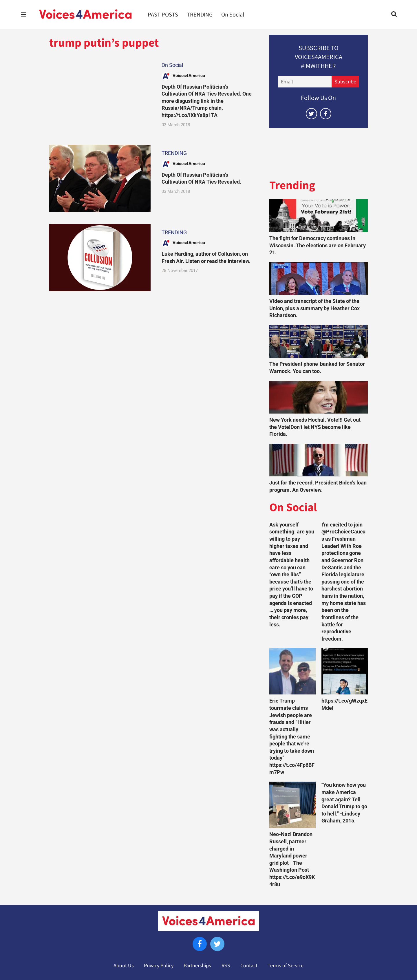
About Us (124, 966)
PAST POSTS (163, 14)
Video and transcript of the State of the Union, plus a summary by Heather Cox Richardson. (314, 308)
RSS (226, 966)
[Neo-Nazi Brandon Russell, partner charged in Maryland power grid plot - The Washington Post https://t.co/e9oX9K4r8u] (292, 805)
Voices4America (189, 76)
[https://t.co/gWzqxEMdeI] (345, 671)
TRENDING (200, 14)
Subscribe (345, 82)
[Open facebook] (326, 114)
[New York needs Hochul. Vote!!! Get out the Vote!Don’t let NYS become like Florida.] (319, 397)
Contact (249, 966)
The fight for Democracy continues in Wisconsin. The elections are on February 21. (318, 245)
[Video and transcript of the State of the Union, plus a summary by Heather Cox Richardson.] (319, 278)
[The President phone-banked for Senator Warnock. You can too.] (319, 341)
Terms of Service (286, 966)
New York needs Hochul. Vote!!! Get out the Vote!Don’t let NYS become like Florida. (315, 427)
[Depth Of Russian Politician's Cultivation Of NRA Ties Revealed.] (100, 179)
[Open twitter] (311, 114)
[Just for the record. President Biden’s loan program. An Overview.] (319, 460)
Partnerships (197, 966)
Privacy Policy (159, 966)
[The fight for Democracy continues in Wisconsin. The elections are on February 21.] (319, 216)
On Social (233, 14)
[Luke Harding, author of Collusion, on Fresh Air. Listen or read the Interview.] (100, 258)
